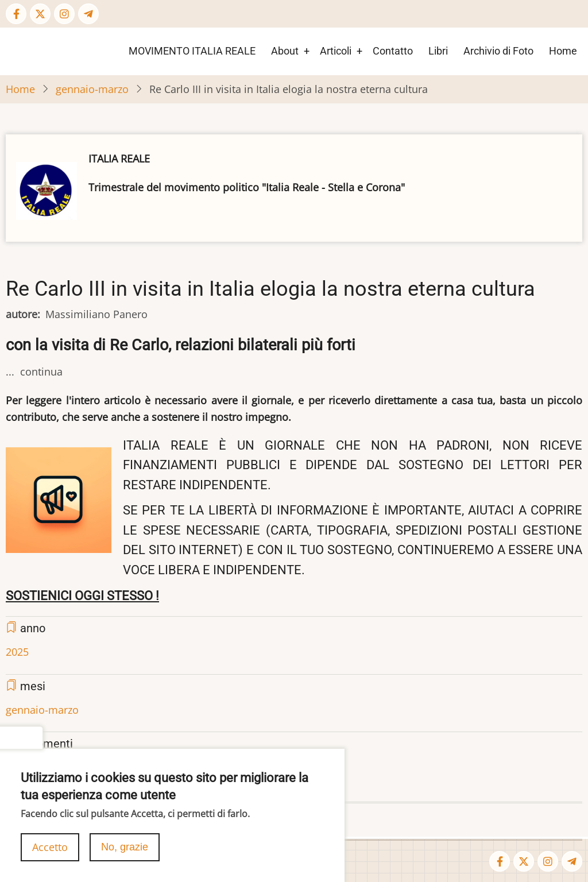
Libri (438, 51)
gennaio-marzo (92, 89)
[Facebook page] (16, 14)
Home (563, 51)
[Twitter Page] (40, 14)
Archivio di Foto (498, 51)
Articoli (336, 51)
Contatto (393, 51)
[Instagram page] (64, 14)
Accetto (50, 850)
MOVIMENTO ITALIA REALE (192, 51)
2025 (17, 652)
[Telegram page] (88, 14)
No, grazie (125, 850)
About (285, 51)
